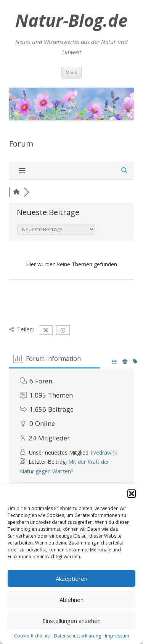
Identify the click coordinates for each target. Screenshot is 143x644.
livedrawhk (104, 452)
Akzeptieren (71, 579)
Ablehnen (71, 600)
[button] (132, 494)
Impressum (117, 636)
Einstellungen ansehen (71, 621)
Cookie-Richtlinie (32, 636)
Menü (71, 73)
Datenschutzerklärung (77, 636)
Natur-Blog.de (71, 20)
